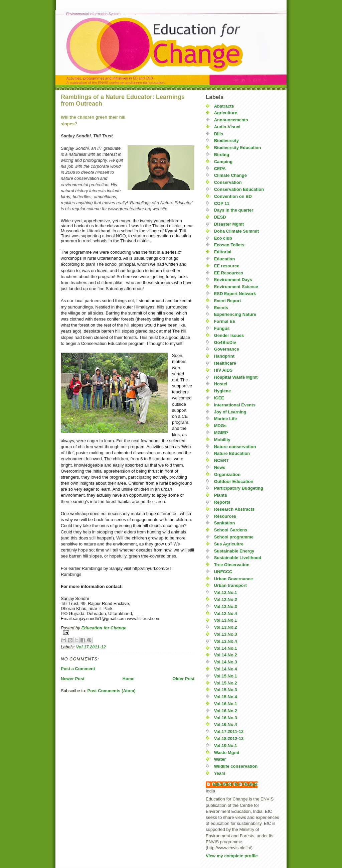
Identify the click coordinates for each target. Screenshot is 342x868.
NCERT (222, 460)
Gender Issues (229, 335)
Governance (227, 349)
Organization (227, 474)
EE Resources (229, 273)
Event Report (228, 301)
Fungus (222, 328)
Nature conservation (235, 447)
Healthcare (225, 363)
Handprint (224, 356)
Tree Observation (232, 565)
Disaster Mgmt (229, 224)
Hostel (221, 384)
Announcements (231, 120)
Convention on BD (233, 196)
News (220, 467)
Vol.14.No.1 (226, 648)
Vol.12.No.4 (226, 613)
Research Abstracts (234, 509)
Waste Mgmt (227, 753)
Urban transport (230, 585)
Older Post (183, 679)
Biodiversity (226, 141)
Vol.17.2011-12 (91, 647)
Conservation (228, 182)
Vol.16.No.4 (226, 724)
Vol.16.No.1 (226, 704)
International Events (235, 405)
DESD (220, 217)
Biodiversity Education (238, 148)
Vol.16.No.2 (226, 711)
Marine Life (226, 419)
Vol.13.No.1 (226, 620)
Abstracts (224, 106)
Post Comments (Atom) (112, 691)
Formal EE (225, 321)
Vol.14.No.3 (226, 662)
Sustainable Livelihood (238, 558)
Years (220, 773)
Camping (223, 162)
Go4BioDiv (225, 342)
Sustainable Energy (234, 551)
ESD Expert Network (235, 294)
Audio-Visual (227, 127)
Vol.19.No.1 (226, 746)
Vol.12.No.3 (226, 606)
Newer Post (73, 679)
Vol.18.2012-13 (229, 738)
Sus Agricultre (229, 544)
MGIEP (221, 433)
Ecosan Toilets (229, 245)
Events (221, 308)
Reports (222, 502)
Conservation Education (239, 189)
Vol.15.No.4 (226, 697)
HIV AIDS (223, 370)
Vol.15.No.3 (226, 690)
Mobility (222, 440)
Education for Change (235, 784)
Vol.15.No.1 (226, 676)
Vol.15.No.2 (226, 683)
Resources (225, 516)
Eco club (223, 238)
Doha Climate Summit (236, 231)
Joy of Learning (230, 412)
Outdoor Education (234, 481)
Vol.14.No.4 (226, 669)
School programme (234, 537)
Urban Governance (233, 579)
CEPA (220, 169)
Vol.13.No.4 (226, 641)
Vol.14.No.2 (226, 655)
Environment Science (236, 287)
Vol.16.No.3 (226, 718)
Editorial (223, 252)
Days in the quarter (234, 210)
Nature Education (232, 453)
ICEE (219, 398)
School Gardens (231, 530)
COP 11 (222, 203)
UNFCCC (223, 572)
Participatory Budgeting (239, 488)
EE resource (227, 266)
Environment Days (233, 280)
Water (220, 759)
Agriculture (226, 113)
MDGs (220, 426)
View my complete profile (232, 856)
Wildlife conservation (236, 766)
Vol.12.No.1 (226, 592)
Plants (221, 495)
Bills (219, 134)
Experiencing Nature (235, 314)
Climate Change (230, 175)
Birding (222, 155)
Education (225, 259)
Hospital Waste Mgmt (236, 377)
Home (128, 679)
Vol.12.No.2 (226, 599)
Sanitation (225, 523)
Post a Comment (78, 669)
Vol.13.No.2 (226, 627)
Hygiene (223, 391)
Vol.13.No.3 (226, 634)
